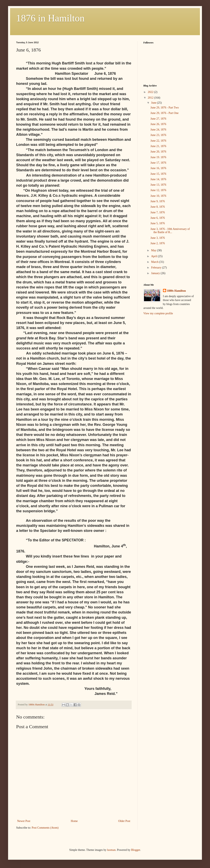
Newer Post (24, 821)
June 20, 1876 (158, 152)
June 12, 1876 (158, 190)
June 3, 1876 (158, 238)
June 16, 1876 (158, 168)
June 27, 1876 (158, 119)
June (154, 103)
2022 (151, 92)
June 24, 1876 (158, 130)
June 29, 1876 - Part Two (165, 108)
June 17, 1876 (158, 163)
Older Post (124, 821)
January (156, 273)
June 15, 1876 (158, 174)
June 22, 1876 (158, 141)
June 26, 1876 (158, 124)
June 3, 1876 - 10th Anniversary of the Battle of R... (170, 231)
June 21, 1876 (158, 146)
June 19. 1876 (158, 157)
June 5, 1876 (158, 223)
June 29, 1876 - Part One (164, 113)
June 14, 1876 (158, 179)
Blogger (135, 850)
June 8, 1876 (158, 207)
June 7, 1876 (158, 212)
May (154, 250)
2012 (151, 98)
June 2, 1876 (158, 243)
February (156, 268)
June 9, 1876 (158, 201)
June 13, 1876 (158, 185)
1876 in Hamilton (50, 18)
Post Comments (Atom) (45, 828)
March (155, 262)
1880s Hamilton (176, 291)
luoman (111, 850)
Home (74, 821)
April (154, 256)
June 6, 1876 (158, 218)
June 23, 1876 (158, 135)
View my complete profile (158, 313)
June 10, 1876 (158, 196)
